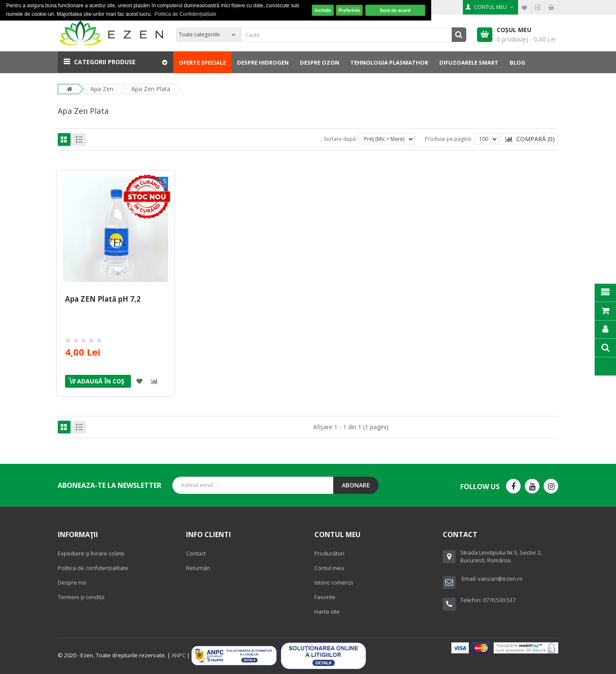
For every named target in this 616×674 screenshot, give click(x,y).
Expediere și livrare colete (91, 553)
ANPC (179, 655)
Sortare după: (341, 139)
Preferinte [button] (349, 10)
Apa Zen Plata (151, 89)
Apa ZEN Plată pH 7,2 (103, 299)
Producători (329, 553)
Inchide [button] (323, 10)
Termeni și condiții (81, 597)
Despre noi (72, 582)
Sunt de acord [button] (395, 10)
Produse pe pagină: (449, 139)
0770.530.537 (499, 600)
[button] (115, 62)
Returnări (198, 568)
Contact (196, 553)
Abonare (356, 485)
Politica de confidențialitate (93, 568)
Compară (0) (530, 139)
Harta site (327, 612)
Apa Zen (102, 89)
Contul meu (329, 568)
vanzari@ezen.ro (500, 579)
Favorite (325, 597)
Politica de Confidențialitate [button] (185, 14)
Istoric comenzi (334, 582)
